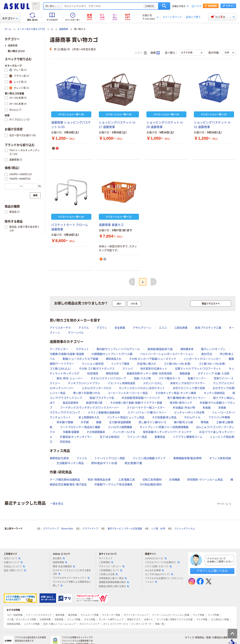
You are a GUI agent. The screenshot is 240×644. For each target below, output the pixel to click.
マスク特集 (202, 620)
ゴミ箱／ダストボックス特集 (21, 620)
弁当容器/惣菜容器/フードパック (141, 398)
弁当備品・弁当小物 (184, 408)
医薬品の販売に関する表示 (114, 586)
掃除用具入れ (114, 359)
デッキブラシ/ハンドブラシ (84, 383)
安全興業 (120, 328)
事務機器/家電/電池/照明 (187, 458)
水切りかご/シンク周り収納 (189, 388)
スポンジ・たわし (153, 383)
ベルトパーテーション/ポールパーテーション (167, 354)
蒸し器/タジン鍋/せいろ (152, 422)
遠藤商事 (64, 29)
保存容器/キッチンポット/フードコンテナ (167, 432)
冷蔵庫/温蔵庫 (71, 432)
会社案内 (59, 559)
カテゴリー (10, 18)
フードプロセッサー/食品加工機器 (80, 427)
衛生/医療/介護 (133, 463)
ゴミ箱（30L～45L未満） (177, 364)
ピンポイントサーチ (141, 624)
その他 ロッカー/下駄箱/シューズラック (153, 359)
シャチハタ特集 (32, 624)
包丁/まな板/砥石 (110, 437)
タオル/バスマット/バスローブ (108, 378)
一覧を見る (57, 504)
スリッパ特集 (74, 620)
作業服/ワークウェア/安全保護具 (113, 484)
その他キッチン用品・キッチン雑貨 (176, 393)
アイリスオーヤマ (60, 328)
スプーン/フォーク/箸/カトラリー (147, 412)
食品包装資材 (70, 403)
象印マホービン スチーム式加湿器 (125, 529)
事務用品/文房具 (59, 458)
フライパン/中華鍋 (219, 417)
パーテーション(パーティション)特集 (171, 615)
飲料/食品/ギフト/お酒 (104, 463)
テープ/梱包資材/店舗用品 (65, 480)
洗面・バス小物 (142, 378)
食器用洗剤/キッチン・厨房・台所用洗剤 (149, 373)
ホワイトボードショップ (136, 615)
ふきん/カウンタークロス (97, 388)
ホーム (8, 29)
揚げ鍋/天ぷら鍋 (183, 422)
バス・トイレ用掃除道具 (121, 383)
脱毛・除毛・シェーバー (70, 378)
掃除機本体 (187, 349)
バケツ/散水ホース (169, 378)
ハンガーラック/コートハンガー (202, 359)
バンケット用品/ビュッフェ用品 (126, 417)
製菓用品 (160, 437)
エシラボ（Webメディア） (159, 574)
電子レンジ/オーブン (213, 349)
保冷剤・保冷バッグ (181, 403)
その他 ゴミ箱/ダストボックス (97, 369)
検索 (164, 6)
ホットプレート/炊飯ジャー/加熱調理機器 (164, 427)
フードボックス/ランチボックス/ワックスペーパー (90, 408)
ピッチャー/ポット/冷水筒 (189, 412)
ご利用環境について (110, 571)
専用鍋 (205, 422)
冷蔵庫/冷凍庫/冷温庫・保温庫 (67, 354)
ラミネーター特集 (111, 615)
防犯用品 (65, 442)
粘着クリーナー (197, 378)
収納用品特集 (13, 624)
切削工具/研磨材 (152, 480)
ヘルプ (198, 6)
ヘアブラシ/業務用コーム (188, 437)
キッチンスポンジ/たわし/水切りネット (142, 388)
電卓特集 (60, 615)
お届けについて (13, 562)
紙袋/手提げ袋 (94, 403)
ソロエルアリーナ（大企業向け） (162, 562)
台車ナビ (148, 620)
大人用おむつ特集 (220, 620)
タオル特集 (90, 620)
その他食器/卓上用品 (164, 417)
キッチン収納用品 (214, 393)
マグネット (82, 349)
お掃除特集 (45, 620)
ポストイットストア (89, 624)
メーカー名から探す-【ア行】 (31, 29)
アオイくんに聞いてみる (212, 571)
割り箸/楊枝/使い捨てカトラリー (187, 398)
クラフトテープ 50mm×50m (58, 529)
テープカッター (59, 349)
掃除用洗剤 (112, 373)
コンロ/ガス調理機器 (120, 427)
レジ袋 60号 (158, 529)
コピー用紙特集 (15, 615)
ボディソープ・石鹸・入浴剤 (214, 373)
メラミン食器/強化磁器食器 (104, 412)
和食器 (207, 408)
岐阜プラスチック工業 (208, 328)
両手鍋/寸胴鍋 (65, 422)
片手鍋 (85, 422)
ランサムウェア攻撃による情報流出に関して (72, 584)
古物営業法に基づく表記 (113, 578)
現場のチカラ (134, 620)
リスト (141, 53)
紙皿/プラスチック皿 (102, 398)
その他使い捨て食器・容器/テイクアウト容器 (136, 403)
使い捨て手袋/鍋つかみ (87, 393)
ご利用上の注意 (108, 574)
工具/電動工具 (127, 480)
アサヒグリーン (142, 328)
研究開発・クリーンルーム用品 (205, 480)
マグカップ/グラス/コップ (65, 412)
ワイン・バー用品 (137, 437)
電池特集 (73, 615)
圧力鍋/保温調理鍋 (120, 422)
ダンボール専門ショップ (111, 620)
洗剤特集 (59, 620)
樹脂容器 (185, 373)
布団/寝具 (93, 373)
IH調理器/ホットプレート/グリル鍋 (112, 354)
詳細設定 (150, 6)
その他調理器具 (96, 432)
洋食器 (222, 408)
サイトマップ (106, 559)
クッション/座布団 (93, 364)
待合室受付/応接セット (154, 369)
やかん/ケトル (192, 417)
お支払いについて (14, 567)
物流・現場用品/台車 (99, 480)
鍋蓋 (99, 422)
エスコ (163, 328)
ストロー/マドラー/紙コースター (146, 408)
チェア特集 (199, 615)
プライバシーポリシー (112, 567)
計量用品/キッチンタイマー (76, 437)
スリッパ (127, 369)
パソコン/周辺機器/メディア (149, 458)
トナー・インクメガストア (39, 615)
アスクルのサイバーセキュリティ (71, 578)
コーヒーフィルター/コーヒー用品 (128, 393)
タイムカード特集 (90, 615)
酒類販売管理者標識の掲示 (114, 582)
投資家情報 (60, 562)
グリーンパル (76, 333)
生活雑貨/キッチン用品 (70, 463)
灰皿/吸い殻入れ (147, 364)
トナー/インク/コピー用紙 (110, 458)
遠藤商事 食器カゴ (111, 225)
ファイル (82, 458)
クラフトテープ (90, 529)
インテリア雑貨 (120, 364)
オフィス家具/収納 (220, 458)
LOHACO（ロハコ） (156, 559)
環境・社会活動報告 (64, 567)
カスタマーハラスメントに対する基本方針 (72, 572)
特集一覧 (160, 624)
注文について (12, 559)
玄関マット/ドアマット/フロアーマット (198, 369)
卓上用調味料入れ (89, 417)
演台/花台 (207, 354)
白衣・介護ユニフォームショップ (59, 624)
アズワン (102, 328)
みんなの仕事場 (154, 571)
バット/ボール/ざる (124, 432)
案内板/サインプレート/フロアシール (118, 349)
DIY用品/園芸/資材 (151, 484)
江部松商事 (181, 328)
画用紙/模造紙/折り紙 (160, 349)
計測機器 (175, 480)
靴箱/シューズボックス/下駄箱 (80, 359)
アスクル (84, 328)
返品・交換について (15, 571)
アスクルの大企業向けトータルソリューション (164, 580)
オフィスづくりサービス (115, 624)
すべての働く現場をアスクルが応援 (175, 620)
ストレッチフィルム (185, 529)
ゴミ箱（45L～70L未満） (212, 364)
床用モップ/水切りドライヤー (188, 383)
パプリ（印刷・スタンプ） (158, 567)
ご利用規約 (106, 562)
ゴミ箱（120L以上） (60, 369)
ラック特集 (213, 615)
